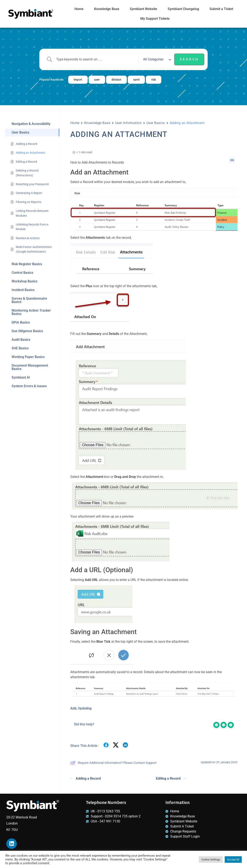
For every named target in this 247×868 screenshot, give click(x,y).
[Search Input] (96, 59)
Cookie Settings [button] (211, 859)
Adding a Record (86, 778)
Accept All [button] (233, 859)
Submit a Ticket (221, 9)
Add (73, 708)
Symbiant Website (143, 9)
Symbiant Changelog (183, 9)
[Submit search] (189, 59)
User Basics (156, 123)
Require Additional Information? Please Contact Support (113, 763)
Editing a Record (171, 778)
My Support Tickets (155, 19)
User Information (128, 123)
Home (79, 9)
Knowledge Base (107, 9)
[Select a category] (156, 59)
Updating (85, 708)
